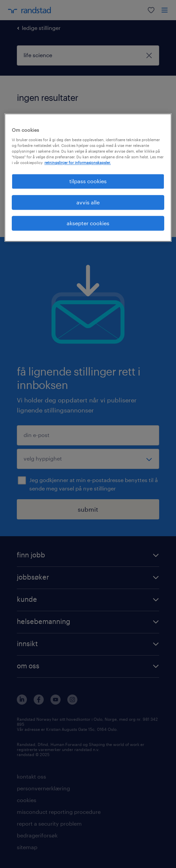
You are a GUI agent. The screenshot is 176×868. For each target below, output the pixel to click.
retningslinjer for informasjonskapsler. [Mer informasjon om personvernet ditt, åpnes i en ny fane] (78, 163)
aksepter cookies (88, 223)
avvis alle (88, 202)
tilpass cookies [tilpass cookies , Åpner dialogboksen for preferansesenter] (88, 181)
